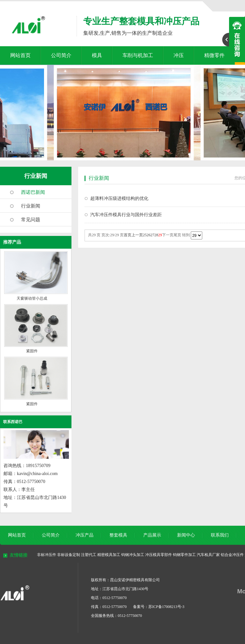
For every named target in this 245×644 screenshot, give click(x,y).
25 (145, 235)
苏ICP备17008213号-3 (166, 607)
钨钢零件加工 (184, 555)
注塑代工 (89, 555)
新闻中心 (186, 535)
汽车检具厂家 (208, 555)
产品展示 (152, 535)
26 (149, 235)
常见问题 (31, 220)
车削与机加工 (138, 55)
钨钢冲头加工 (133, 555)
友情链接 (19, 555)
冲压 (179, 55)
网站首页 (20, 55)
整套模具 (118, 535)
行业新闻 (36, 176)
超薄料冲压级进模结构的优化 (119, 198)
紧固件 (32, 351)
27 (152, 235)
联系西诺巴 (13, 422)
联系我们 (220, 535)
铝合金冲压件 (232, 555)
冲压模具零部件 (159, 555)
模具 (97, 55)
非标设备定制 (69, 555)
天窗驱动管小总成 (32, 298)
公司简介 (61, 55)
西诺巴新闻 (33, 192)
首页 (128, 235)
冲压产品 (85, 535)
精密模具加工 (109, 555)
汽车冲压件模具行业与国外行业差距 (126, 215)
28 (156, 235)
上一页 (137, 235)
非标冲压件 (47, 555)
